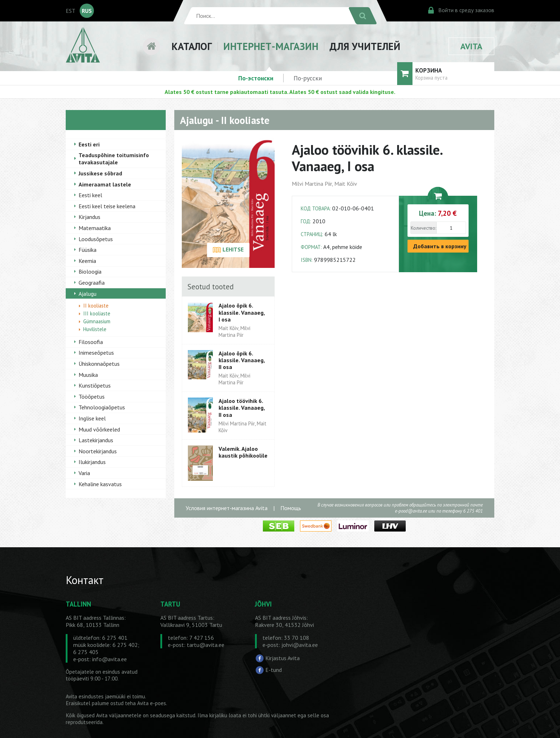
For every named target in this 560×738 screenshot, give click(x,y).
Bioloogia (90, 271)
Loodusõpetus (96, 239)
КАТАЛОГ (192, 46)
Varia (84, 473)
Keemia (87, 261)
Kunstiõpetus (95, 385)
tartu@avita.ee (206, 645)
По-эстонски (256, 78)
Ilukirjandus (92, 462)
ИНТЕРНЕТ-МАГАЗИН (271, 46)
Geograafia (92, 283)
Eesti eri (89, 144)
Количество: (423, 228)
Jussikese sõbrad (100, 173)
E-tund (274, 670)
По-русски (308, 78)
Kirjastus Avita (282, 658)
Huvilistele (95, 329)
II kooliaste (96, 306)
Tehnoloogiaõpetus (102, 407)
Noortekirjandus (98, 451)
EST (71, 11)
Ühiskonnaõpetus (99, 364)
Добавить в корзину (440, 246)
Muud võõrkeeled (99, 429)
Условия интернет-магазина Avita (227, 508)
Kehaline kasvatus (100, 484)
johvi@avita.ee (300, 645)
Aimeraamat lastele (105, 184)
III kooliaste (97, 313)
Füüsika (87, 250)
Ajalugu (87, 294)
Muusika (88, 375)
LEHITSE (228, 250)
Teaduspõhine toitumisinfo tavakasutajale (114, 159)
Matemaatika (95, 228)
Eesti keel (90, 195)
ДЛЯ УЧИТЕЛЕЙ (365, 46)
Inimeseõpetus (96, 353)
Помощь (291, 508)
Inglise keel (92, 418)
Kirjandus (89, 217)
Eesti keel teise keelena (107, 206)
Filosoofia (91, 342)
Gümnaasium (97, 321)
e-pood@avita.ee (411, 511)
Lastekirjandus (96, 440)
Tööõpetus (92, 397)
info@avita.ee (109, 659)
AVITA (471, 46)
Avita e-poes (152, 703)
